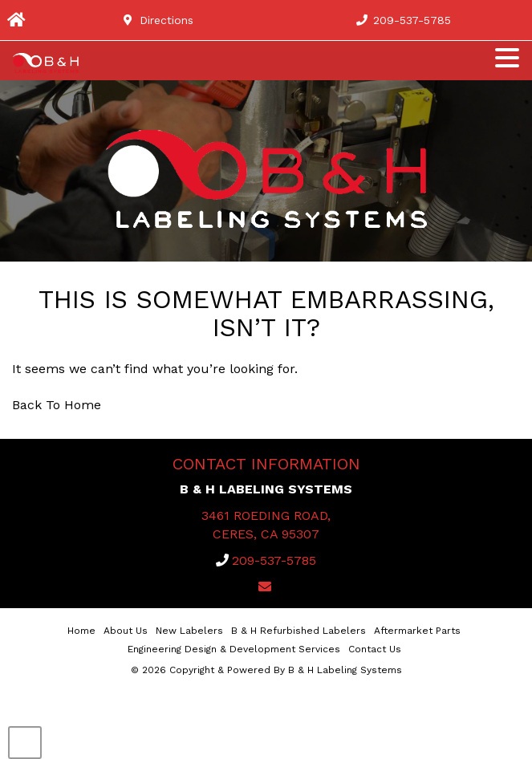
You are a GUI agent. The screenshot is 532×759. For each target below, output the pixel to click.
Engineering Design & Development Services (234, 649)
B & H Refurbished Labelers (298, 631)
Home (81, 631)
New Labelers (189, 631)
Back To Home (57, 405)
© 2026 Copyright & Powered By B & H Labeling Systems (266, 670)
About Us (126, 631)
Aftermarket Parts (417, 631)
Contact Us (375, 649)
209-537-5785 (274, 560)
